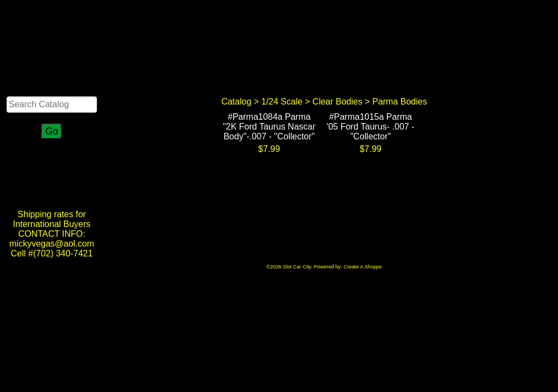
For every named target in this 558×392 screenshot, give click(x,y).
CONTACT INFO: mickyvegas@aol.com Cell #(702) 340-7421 (52, 244)
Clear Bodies (337, 102)
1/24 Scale (282, 102)
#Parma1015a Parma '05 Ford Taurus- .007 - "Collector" (370, 127)
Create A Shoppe (363, 267)
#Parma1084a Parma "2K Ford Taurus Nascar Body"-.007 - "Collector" (269, 127)
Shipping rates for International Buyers (52, 219)
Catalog (236, 102)
